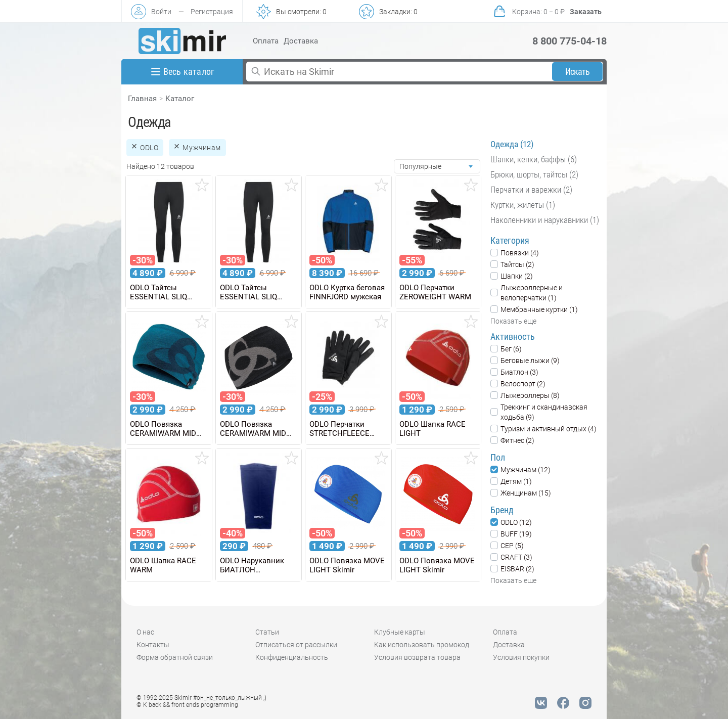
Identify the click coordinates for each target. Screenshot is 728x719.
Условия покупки (521, 657)
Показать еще (513, 321)
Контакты (153, 645)
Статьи (267, 632)
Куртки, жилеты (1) (523, 205)
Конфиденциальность (292, 657)
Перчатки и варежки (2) (531, 190)
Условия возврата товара (417, 657)
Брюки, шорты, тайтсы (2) (534, 174)
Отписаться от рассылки (296, 645)
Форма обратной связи (175, 657)
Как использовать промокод (422, 645)
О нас (145, 632)
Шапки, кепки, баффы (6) (534, 159)
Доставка (301, 41)
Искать (578, 72)
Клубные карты (400, 632)
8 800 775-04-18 (570, 41)
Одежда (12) (512, 144)
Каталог (180, 99)
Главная (142, 99)
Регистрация (212, 12)
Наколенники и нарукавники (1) (545, 220)
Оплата (266, 41)
